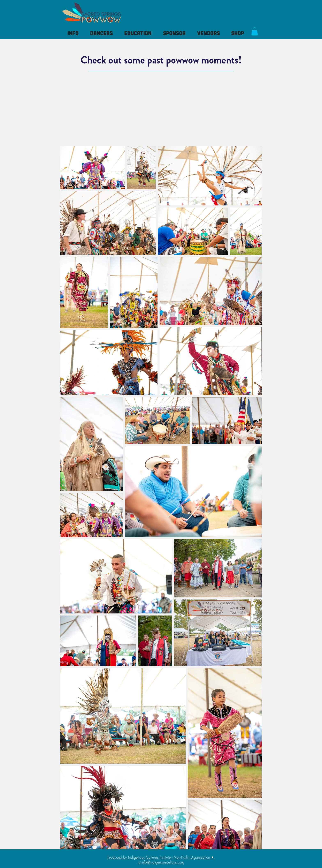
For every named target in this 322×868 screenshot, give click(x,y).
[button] (73, 33)
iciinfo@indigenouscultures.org (161, 862)
